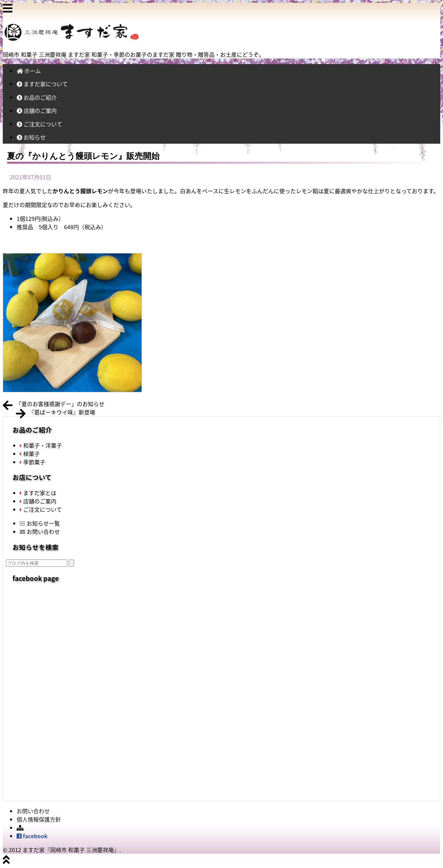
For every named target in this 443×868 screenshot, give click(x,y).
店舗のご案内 (37, 110)
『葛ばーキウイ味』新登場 (62, 412)
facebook (32, 836)
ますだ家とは (38, 493)
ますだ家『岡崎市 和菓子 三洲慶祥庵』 (71, 850)
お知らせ (31, 137)
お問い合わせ (40, 531)
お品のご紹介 (37, 97)
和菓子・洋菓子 (41, 445)
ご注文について (39, 124)
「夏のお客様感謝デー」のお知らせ (60, 404)
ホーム (29, 71)
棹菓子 (30, 454)
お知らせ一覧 (40, 523)
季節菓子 (33, 462)
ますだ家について (42, 84)
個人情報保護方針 (39, 819)
